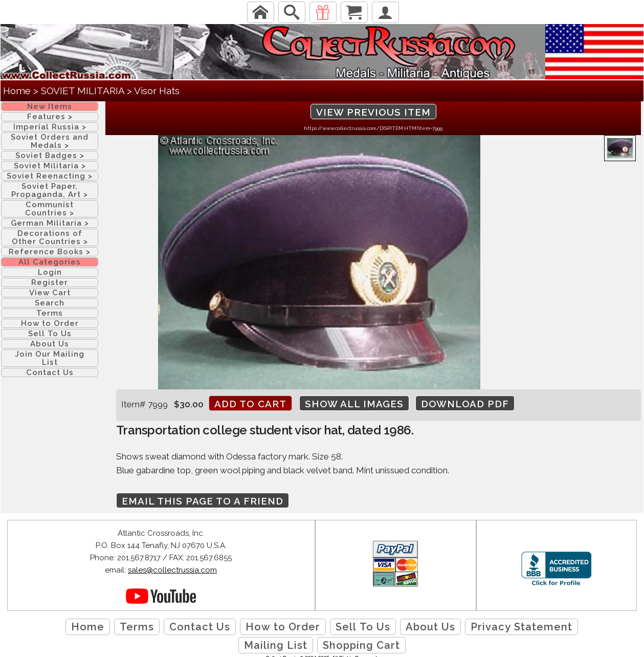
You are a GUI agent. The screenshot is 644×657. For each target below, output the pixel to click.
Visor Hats (157, 91)
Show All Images (354, 404)
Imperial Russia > (50, 127)
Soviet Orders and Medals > (50, 141)
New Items (50, 106)
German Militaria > (50, 223)
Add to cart (250, 404)
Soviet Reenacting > (50, 176)
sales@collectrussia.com (172, 570)
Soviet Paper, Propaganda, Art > (50, 190)
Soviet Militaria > (50, 166)
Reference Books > (50, 252)
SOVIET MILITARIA (83, 91)
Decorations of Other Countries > (50, 237)
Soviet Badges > (50, 156)
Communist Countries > (50, 209)
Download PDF (465, 404)
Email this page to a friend (203, 501)
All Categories (50, 262)
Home (17, 91)
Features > (50, 117)
